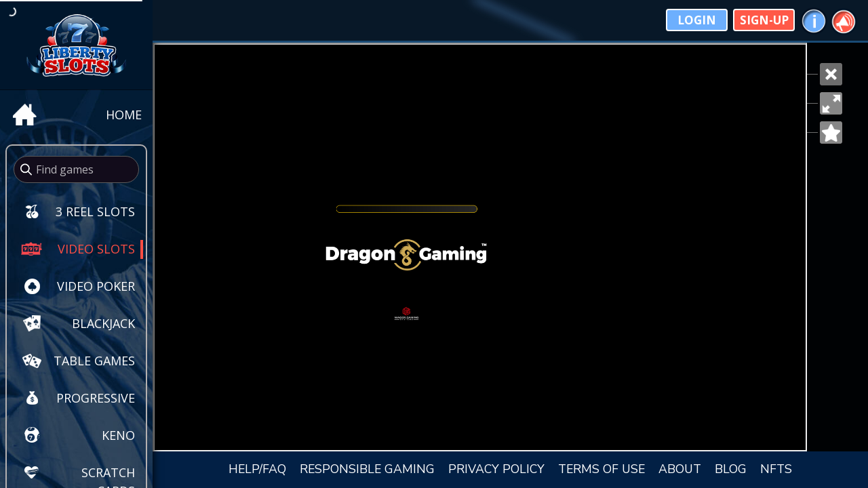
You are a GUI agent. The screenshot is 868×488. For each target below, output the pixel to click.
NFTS (776, 469)
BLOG (731, 469)
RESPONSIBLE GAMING (367, 469)
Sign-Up (764, 20)
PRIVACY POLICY (496, 469)
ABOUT (680, 469)
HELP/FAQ (257, 469)
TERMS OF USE (601, 469)
